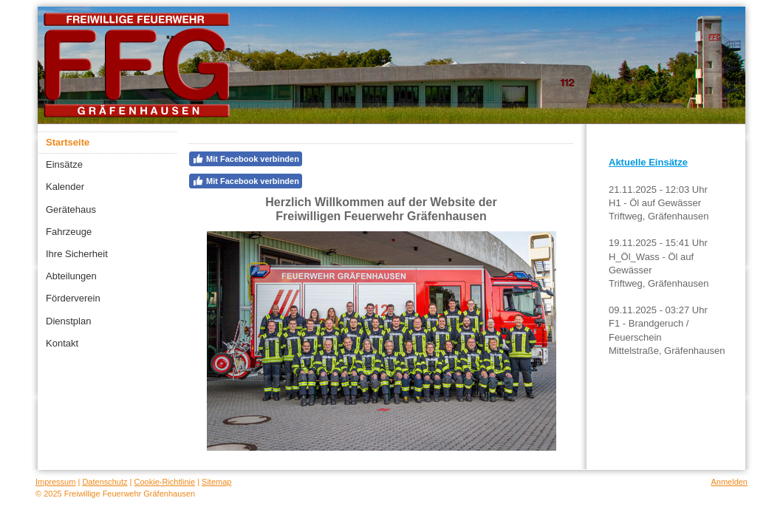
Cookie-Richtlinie (165, 482)
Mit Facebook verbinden (246, 159)
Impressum (55, 482)
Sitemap (216, 482)
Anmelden (729, 482)
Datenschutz (105, 482)
